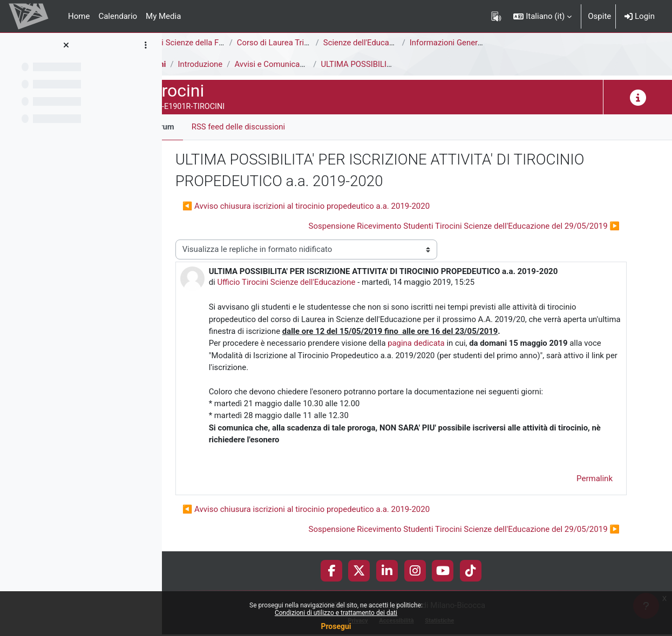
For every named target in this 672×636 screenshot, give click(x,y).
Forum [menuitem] (195, 127)
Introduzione (232, 64)
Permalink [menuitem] (595, 480)
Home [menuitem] (79, 16)
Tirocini (184, 64)
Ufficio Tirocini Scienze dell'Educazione (319, 282)
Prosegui (336, 626)
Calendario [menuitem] (118, 16)
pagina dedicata (450, 344)
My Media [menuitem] (163, 16)
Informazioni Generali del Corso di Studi (513, 43)
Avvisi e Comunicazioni (309, 64)
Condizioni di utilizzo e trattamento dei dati (336, 613)
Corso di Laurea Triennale (315, 43)
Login (640, 16)
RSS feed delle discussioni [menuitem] (271, 127)
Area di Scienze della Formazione (230, 43)
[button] (542, 16)
